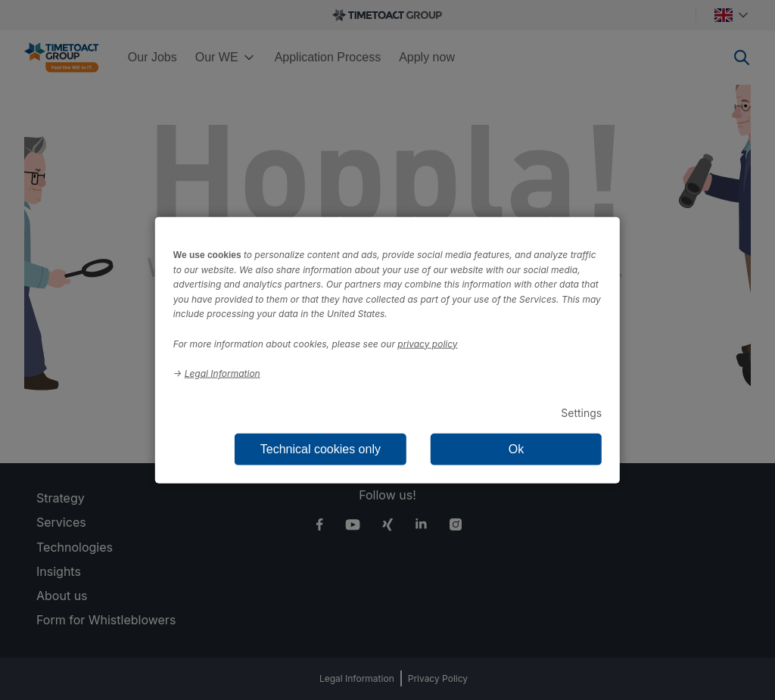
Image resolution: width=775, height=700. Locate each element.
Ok (516, 449)
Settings (581, 412)
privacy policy (427, 343)
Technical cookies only (321, 449)
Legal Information (223, 373)
